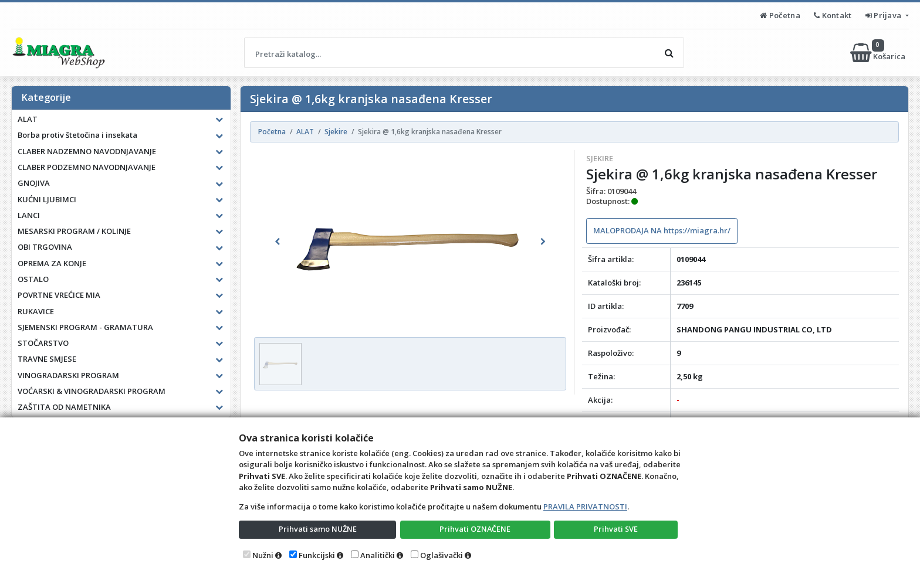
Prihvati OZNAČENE (475, 529)
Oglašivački (442, 555)
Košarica (879, 53)
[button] (278, 242)
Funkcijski (317, 555)
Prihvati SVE (616, 529)
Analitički (378, 555)
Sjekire (600, 158)
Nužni (263, 555)
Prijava (885, 15)
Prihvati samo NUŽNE (317, 529)
